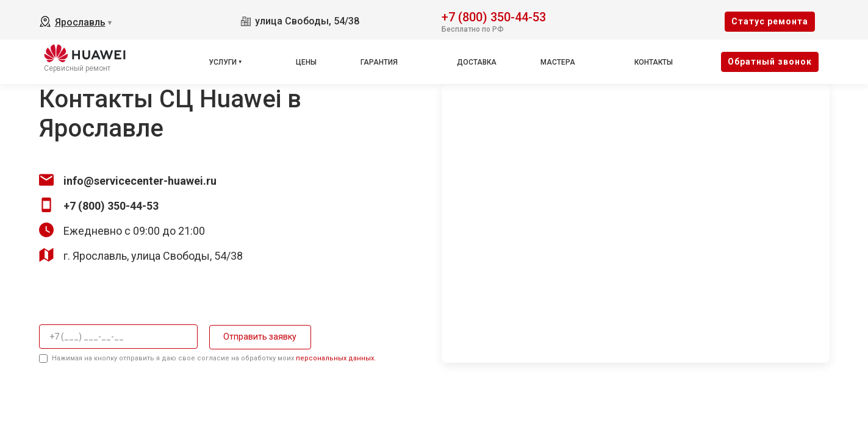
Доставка (477, 62)
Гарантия (379, 62)
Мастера (558, 62)
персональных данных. (336, 358)
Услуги (223, 62)
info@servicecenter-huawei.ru (140, 181)
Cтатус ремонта (770, 21)
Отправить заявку (258, 337)
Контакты (654, 62)
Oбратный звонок (770, 62)
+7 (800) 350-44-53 (494, 16)
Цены (306, 62)
